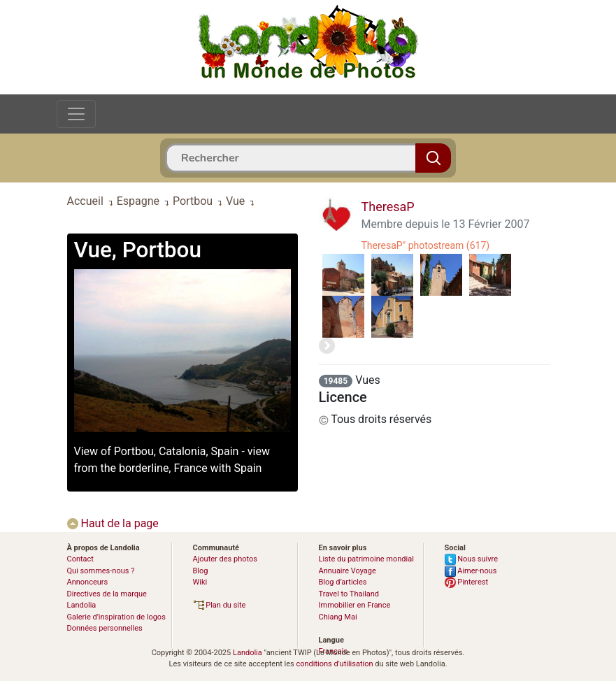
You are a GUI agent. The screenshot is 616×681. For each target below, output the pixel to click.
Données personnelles (105, 628)
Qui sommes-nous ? (101, 571)
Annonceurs (88, 582)
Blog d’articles (343, 582)
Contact (80, 559)
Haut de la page (113, 523)
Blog (201, 571)
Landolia (248, 653)
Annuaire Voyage (348, 571)
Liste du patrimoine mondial (366, 559)
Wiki (200, 582)
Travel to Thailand (349, 594)
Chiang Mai (338, 617)
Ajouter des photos (225, 559)
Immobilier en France (355, 605)
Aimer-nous (471, 571)
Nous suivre (472, 559)
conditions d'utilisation (334, 664)
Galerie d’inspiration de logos (116, 617)
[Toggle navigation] (76, 114)
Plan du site (220, 605)
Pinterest (467, 582)
